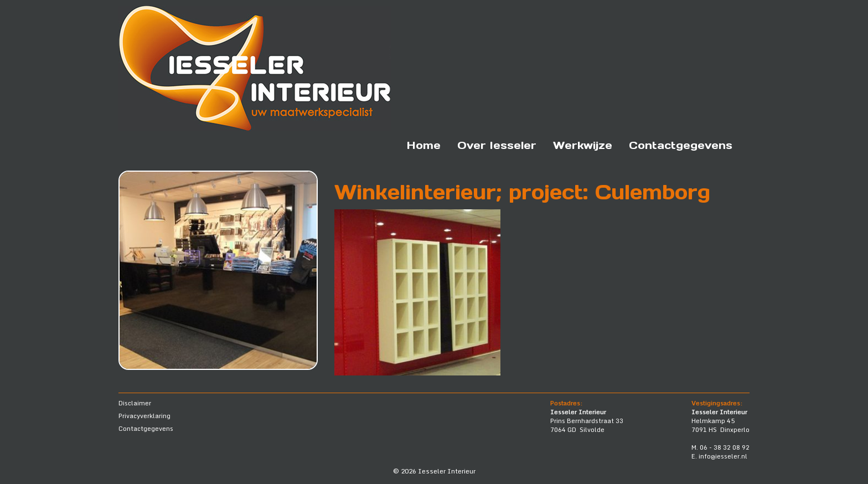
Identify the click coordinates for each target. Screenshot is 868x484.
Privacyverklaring (144, 416)
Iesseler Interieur (447, 471)
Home (424, 145)
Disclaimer (135, 403)
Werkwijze (583, 145)
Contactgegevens (681, 145)
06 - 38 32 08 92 (725, 447)
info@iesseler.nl (723, 456)
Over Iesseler (497, 145)
